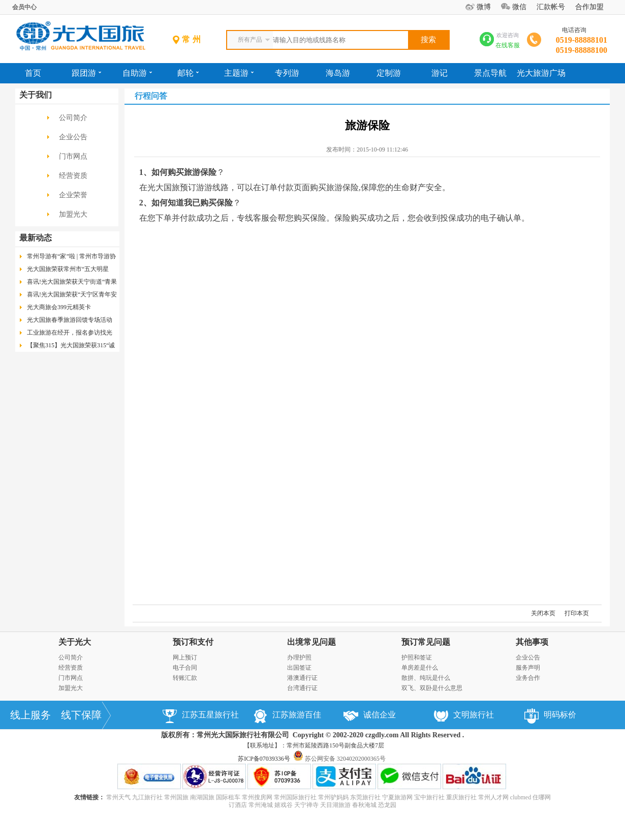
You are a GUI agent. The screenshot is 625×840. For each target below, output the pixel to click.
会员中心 (24, 7)
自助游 (137, 73)
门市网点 (73, 156)
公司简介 (73, 118)
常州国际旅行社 (295, 797)
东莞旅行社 (365, 797)
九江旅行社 (147, 797)
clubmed (521, 797)
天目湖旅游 (335, 805)
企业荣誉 (73, 195)
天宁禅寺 (306, 805)
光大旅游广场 (541, 73)
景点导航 (490, 73)
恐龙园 (387, 805)
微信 (519, 7)
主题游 (239, 73)
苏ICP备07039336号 (264, 759)
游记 (440, 73)
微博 (484, 7)
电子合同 (185, 668)
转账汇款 (185, 678)
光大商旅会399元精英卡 (59, 307)
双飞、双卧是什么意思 (432, 688)
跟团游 (86, 73)
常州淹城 (261, 805)
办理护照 (299, 657)
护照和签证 (417, 657)
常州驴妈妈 (333, 797)
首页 (33, 73)
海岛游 (338, 73)
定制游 (389, 73)
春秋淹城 (364, 805)
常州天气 (118, 797)
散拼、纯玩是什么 (426, 678)
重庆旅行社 (461, 797)
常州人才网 (493, 797)
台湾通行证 (302, 688)
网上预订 (185, 657)
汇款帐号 (551, 7)
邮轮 (188, 73)
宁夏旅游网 (397, 797)
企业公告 (73, 137)
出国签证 (299, 668)
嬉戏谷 (284, 805)
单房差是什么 (420, 668)
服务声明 (528, 668)
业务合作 (528, 678)
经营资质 (73, 176)
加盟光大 (73, 214)
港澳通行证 (302, 678)
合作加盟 (589, 7)
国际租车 (228, 797)
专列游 (287, 73)
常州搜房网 (257, 797)
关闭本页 (543, 613)
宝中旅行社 (429, 797)
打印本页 (577, 613)
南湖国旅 (202, 797)
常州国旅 (176, 797)
